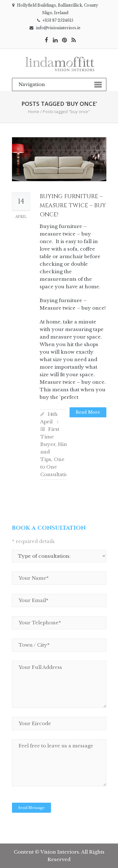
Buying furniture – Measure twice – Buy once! (73, 206)
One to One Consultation (56, 467)
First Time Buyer (50, 437)
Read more (88, 412)
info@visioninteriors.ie (58, 28)
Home (34, 111)
